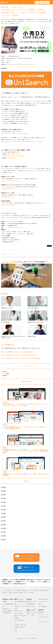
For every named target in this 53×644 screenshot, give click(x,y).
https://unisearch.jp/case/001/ (8, 205)
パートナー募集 (30, 615)
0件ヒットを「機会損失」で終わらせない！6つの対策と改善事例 (17, 352)
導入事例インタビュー (32, 602)
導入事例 (4, 293)
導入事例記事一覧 (31, 604)
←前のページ (4, 254)
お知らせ (21, 7)
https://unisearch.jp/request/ (14, 154)
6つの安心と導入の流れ (20, 625)
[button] (52, 2)
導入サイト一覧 (30, 606)
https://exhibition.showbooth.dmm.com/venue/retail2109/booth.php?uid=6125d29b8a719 (22, 142)
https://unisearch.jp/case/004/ (8, 189)
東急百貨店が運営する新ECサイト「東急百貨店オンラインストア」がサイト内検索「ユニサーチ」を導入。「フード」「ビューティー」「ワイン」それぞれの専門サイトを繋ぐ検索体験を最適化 (26, 451)
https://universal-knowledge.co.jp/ (16, 228)
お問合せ (47, 2)
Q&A (16, 632)
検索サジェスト (18, 611)
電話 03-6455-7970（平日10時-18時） (7, 612)
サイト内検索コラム (8, 345)
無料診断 (37, 2)
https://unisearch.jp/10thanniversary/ (10, 181)
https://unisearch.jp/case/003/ (8, 197)
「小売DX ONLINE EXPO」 (30, 21)
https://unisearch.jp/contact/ (18, 156)
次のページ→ (13, 254)
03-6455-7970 (11, 158)
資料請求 (42, 2)
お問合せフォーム (7, 609)
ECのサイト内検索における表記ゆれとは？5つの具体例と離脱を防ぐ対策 (19, 355)
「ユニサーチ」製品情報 (10, 262)
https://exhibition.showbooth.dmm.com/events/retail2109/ (20, 64)
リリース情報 (13, 7)
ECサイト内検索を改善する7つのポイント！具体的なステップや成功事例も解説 (21, 358)
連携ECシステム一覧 (32, 612)
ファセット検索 (18, 613)
